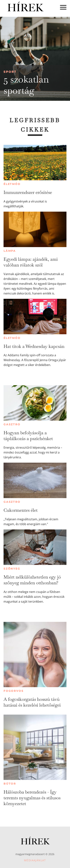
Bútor (10, 784)
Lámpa (10, 251)
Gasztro (12, 424)
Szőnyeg (12, 569)
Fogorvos (13, 691)
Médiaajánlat (35, 860)
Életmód (12, 184)
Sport (10, 72)
